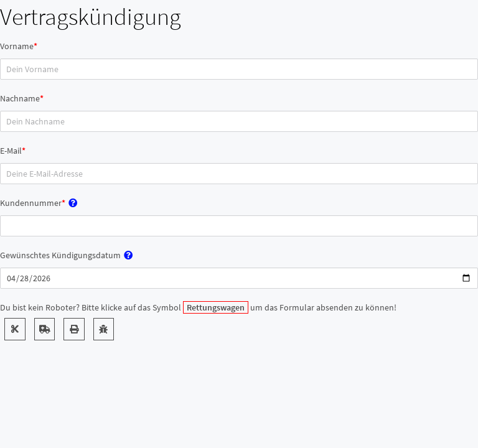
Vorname (17, 46)
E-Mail (11, 151)
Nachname (20, 98)
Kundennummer (31, 203)
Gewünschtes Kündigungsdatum (60, 255)
